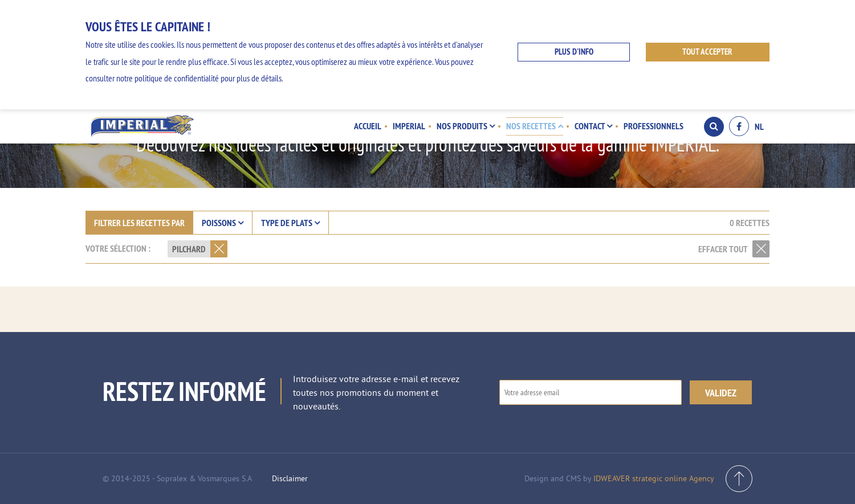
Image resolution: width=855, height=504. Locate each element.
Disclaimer (290, 478)
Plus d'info (574, 52)
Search (714, 126)
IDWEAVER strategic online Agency (654, 478)
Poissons (223, 223)
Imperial (409, 126)
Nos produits (466, 126)
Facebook (739, 126)
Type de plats (290, 223)
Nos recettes (535, 126)
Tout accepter (707, 52)
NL (759, 126)
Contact (593, 126)
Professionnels (654, 126)
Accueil (368, 126)
